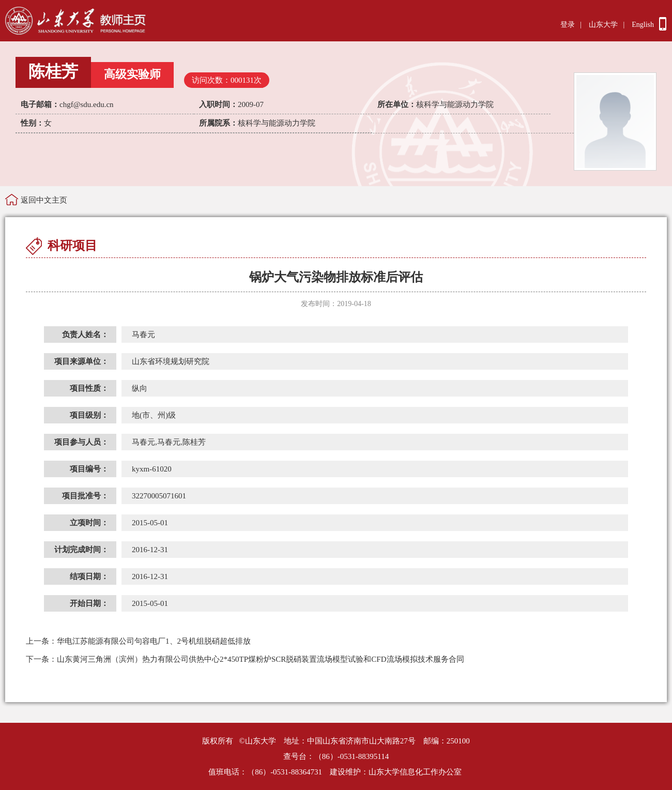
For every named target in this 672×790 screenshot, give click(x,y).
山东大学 (603, 25)
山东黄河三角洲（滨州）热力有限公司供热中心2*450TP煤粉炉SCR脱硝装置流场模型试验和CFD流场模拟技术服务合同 (245, 659)
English (643, 25)
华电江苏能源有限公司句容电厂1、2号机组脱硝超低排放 (138, 641)
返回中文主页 (44, 200)
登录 (568, 25)
